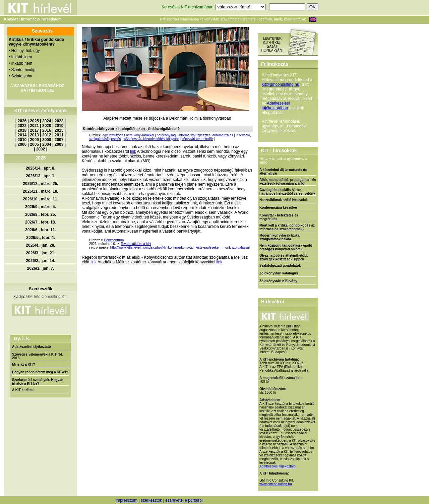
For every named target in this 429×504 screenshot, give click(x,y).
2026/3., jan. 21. (40, 253)
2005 (34, 144)
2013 (34, 135)
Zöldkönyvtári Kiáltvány (278, 281)
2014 (22, 135)
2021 (34, 126)
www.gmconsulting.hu (276, 484)
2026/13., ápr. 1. (41, 176)
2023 (59, 121)
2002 (41, 149)
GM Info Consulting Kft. (47, 297)
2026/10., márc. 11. (40, 199)
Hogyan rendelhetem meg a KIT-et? (40, 372)
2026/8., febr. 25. (41, 214)
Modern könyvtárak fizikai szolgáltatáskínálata (280, 237)
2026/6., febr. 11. (41, 230)
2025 (34, 121)
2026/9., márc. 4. (41, 207)
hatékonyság (166, 135)
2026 (22, 121)
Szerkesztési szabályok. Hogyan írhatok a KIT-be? (38, 382)
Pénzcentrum (114, 240)
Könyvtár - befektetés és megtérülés (279, 217)
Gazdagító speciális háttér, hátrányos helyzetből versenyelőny (287, 192)
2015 (59, 130)
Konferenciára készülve (278, 208)
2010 (22, 140)
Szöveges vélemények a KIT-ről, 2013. (37, 356)
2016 (47, 130)
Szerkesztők (40, 289)
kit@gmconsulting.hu (281, 84)
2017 (34, 130)
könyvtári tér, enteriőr (197, 139)
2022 (22, 126)
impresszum (127, 500)
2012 (47, 135)
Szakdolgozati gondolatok (280, 266)
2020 (47, 126)
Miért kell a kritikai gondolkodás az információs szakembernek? (287, 227)
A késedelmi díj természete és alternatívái (283, 172)
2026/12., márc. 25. (40, 184)
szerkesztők (151, 500)
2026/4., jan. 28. (40, 245)
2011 (59, 135)
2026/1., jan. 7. (41, 268)
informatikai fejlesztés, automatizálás (206, 135)
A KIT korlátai (23, 390)
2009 (34, 140)
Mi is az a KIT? (24, 364)
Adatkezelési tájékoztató (32, 347)
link (133, 151)
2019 (59, 126)
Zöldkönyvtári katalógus (279, 273)
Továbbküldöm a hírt (136, 244)
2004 (47, 144)
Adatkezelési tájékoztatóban (276, 106)
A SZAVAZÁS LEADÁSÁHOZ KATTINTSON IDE (37, 88)
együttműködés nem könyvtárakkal (128, 135)
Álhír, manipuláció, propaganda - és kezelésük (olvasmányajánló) (288, 182)
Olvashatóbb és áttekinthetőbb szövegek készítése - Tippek (284, 257)
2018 (22, 130)
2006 (22, 144)
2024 (47, 121)
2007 (59, 140)
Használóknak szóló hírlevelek (284, 200)
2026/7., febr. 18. (41, 222)
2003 (59, 144)
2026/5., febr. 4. (40, 238)
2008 (47, 140)
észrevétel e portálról (184, 500)
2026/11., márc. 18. (40, 191)
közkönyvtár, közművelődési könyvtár (151, 139)
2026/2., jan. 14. (40, 261)
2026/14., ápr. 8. (41, 168)
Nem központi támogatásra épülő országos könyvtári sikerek (286, 247)
